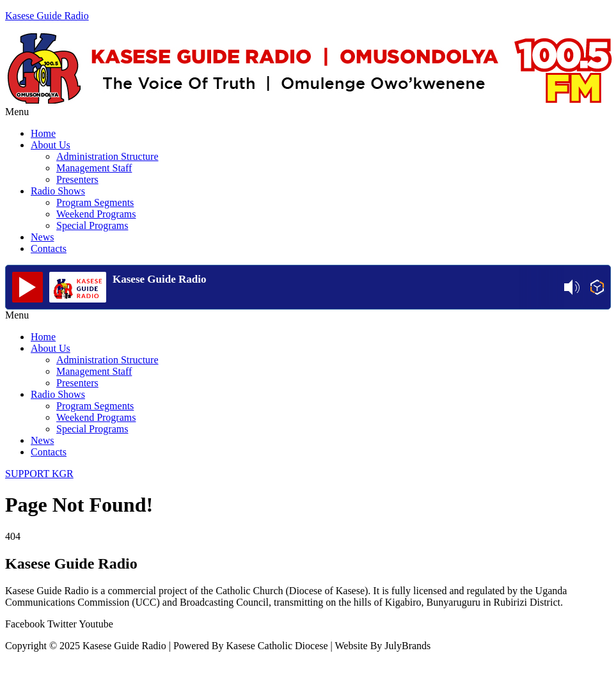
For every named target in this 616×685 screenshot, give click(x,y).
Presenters (77, 179)
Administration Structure (107, 156)
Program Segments (95, 202)
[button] (308, 112)
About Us (51, 145)
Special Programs (92, 225)
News (42, 237)
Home (43, 133)
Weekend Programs (96, 214)
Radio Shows (58, 191)
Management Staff (94, 168)
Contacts (49, 248)
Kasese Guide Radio (47, 16)
